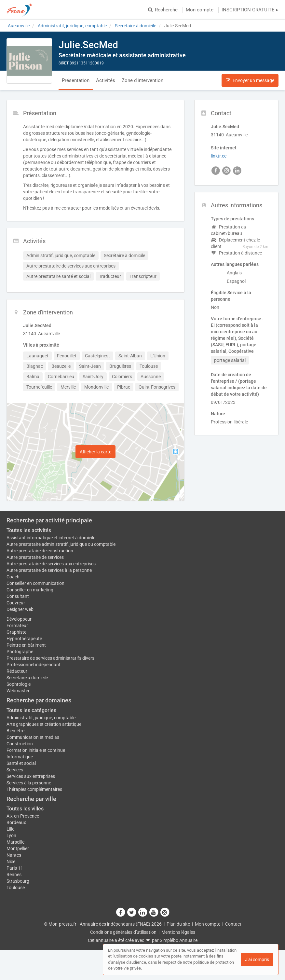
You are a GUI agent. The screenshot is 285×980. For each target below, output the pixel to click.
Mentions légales (178, 932)
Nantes (14, 855)
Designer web (20, 609)
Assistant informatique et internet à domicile (51, 538)
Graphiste (16, 632)
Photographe (20, 652)
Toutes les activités (29, 530)
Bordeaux (16, 822)
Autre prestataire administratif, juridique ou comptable (61, 544)
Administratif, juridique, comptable (41, 718)
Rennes (14, 875)
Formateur (17, 626)
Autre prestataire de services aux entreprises (51, 564)
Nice (11, 862)
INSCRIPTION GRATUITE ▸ (250, 10)
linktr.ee (219, 156)
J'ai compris (257, 959)
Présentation (76, 80)
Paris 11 (15, 868)
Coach (13, 577)
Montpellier (18, 849)
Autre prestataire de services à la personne (49, 570)
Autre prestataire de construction (40, 551)
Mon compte (200, 10)
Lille (10, 829)
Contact (233, 924)
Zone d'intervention (142, 80)
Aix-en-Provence (23, 816)
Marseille (15, 842)
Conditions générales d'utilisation (123, 932)
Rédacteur (17, 671)
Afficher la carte (95, 452)
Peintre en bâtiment (26, 645)
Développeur (19, 619)
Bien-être (15, 731)
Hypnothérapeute (24, 639)
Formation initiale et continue (36, 750)
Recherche (163, 10)
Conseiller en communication (35, 583)
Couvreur (16, 603)
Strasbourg (18, 881)
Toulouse (16, 888)
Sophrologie (19, 684)
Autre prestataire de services (35, 557)
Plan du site (178, 924)
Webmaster (18, 691)
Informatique (20, 757)
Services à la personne (29, 783)
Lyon (11, 835)
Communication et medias (33, 737)
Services (15, 770)
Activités (106, 80)
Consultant (18, 596)
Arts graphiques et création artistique (44, 724)
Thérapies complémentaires (34, 789)
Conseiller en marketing (30, 590)
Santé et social (21, 763)
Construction (20, 744)
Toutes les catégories (31, 710)
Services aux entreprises (31, 776)
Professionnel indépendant (34, 665)
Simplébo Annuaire (179, 940)
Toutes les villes (25, 809)
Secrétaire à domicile (27, 678)
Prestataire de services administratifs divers (50, 658)
